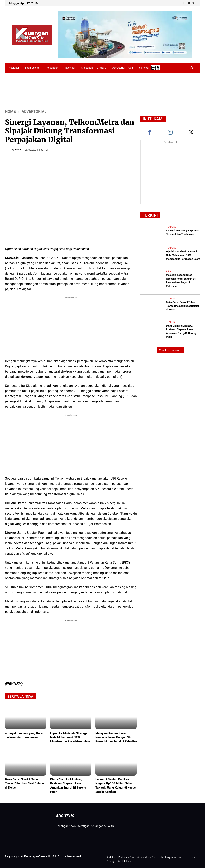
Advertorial (34, 111)
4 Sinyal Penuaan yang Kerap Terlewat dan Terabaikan (25, 735)
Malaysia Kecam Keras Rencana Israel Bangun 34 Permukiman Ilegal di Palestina (116, 737)
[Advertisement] (71, 328)
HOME (10, 111)
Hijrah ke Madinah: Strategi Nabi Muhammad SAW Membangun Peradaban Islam (70, 737)
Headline (171, 227)
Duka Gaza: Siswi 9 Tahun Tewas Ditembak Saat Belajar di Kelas (25, 783)
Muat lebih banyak (170, 346)
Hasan (18, 150)
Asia (168, 271)
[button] (192, 68)
